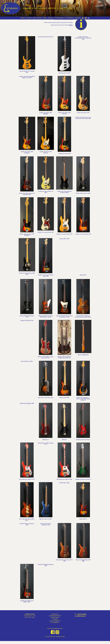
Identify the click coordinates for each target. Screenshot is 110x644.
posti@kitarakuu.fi (80, 619)
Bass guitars (37, 18)
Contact (78, 18)
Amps (45, 18)
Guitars (29, 18)
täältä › (71, 28)
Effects (51, 18)
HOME (22, 18)
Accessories (69, 18)
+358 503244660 (82, 617)
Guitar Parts (59, 18)
